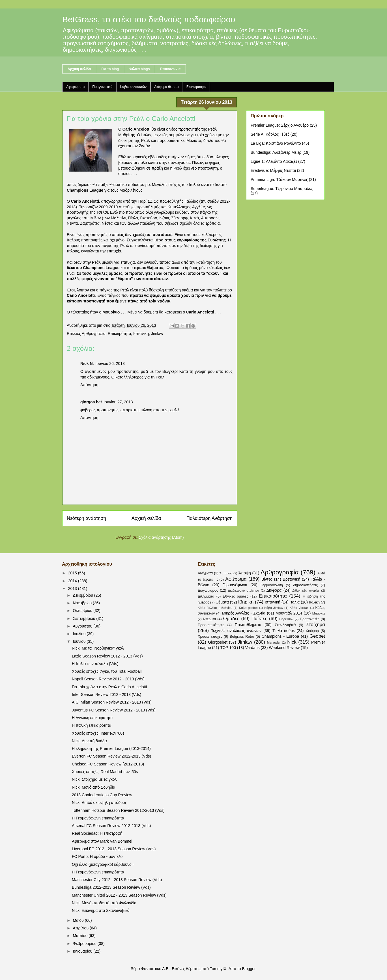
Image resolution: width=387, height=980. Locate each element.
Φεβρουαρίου (85, 944)
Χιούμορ (312, 631)
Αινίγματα (205, 573)
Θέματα (222, 602)
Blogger (249, 969)
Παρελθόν (286, 619)
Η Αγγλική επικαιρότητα (92, 718)
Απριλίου (81, 928)
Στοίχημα (316, 625)
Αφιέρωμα (236, 579)
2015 (73, 573)
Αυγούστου (83, 626)
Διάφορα (274, 590)
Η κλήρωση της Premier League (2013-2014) (111, 748)
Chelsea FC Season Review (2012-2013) (108, 764)
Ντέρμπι (209, 619)
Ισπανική (141, 334)
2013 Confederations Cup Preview (102, 795)
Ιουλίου (80, 634)
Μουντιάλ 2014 (289, 613)
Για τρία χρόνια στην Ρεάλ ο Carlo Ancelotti (109, 687)
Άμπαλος (226, 573)
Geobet (317, 636)
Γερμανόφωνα (235, 585)
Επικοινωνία (170, 69)
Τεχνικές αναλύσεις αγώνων (236, 631)
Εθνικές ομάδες (236, 596)
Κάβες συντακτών (134, 87)
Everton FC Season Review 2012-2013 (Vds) (111, 756)
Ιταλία (295, 602)
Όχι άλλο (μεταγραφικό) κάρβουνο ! (103, 864)
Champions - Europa (280, 636)
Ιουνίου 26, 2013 (110, 364)
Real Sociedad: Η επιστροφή (97, 833)
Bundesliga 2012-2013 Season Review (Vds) (111, 887)
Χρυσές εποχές (210, 637)
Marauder (274, 642)
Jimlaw (157, 334)
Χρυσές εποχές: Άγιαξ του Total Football (107, 671)
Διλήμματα (206, 596)
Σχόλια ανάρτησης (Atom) (161, 537)
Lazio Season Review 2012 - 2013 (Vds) (107, 656)
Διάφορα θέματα (166, 87)
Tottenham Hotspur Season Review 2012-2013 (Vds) (118, 810)
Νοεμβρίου (83, 603)
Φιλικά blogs (139, 69)
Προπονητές (310, 619)
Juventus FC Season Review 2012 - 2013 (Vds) (114, 710)
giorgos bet (91, 402)
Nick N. (87, 364)
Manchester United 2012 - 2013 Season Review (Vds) (119, 895)
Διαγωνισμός (208, 590)
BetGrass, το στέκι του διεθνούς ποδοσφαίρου (149, 19)
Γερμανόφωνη (272, 585)
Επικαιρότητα (196, 87)
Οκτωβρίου (83, 611)
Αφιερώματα (75, 87)
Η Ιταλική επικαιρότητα (92, 725)
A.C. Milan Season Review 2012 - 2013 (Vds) (112, 702)
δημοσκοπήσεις (305, 585)
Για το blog (110, 69)
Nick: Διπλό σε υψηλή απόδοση (100, 802)
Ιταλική (314, 602)
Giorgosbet (218, 642)
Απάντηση (89, 385)
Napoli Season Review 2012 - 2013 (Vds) (108, 679)
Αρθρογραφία (94, 334)
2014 (73, 581)
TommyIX (218, 969)
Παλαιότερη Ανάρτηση (209, 518)
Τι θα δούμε (284, 631)
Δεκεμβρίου (83, 595)
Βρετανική (291, 579)
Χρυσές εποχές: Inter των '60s (98, 733)
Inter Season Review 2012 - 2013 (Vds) (107, 695)
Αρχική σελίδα (79, 69)
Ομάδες (231, 619)
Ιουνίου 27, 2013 (118, 402)
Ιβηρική (246, 602)
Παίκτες (259, 619)
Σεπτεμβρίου (84, 618)
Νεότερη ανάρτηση (86, 518)
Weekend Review (284, 648)
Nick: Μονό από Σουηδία (93, 787)
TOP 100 (228, 648)
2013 (73, 589)
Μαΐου (79, 920)
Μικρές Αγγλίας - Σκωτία (244, 613)
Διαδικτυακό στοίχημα (244, 590)
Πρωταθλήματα (248, 625)
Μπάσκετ (319, 613)
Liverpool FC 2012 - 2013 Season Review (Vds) (114, 849)
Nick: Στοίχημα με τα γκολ (94, 779)
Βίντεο (267, 579)
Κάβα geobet (248, 608)
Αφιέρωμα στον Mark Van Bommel (102, 841)
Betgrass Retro (242, 637)
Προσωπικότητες (211, 625)
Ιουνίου (80, 641)
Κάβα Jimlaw (274, 608)
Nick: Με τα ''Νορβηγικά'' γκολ (98, 648)
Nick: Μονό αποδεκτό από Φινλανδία (104, 903)
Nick (292, 642)
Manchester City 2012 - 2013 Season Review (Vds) (117, 880)
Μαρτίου (81, 936)
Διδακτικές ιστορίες (306, 590)
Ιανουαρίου (83, 951)
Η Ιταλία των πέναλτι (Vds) (95, 664)
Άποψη (244, 573)
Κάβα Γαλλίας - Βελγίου (215, 608)
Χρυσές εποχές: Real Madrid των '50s (105, 772)
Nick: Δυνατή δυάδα (89, 741)
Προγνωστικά (102, 87)
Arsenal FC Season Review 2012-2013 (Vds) (111, 826)
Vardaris (252, 648)
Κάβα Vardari (299, 608)
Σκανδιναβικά (285, 625)
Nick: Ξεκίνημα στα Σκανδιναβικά (101, 910)
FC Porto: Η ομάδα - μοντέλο (97, 856)
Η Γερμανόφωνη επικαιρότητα (98, 818)
